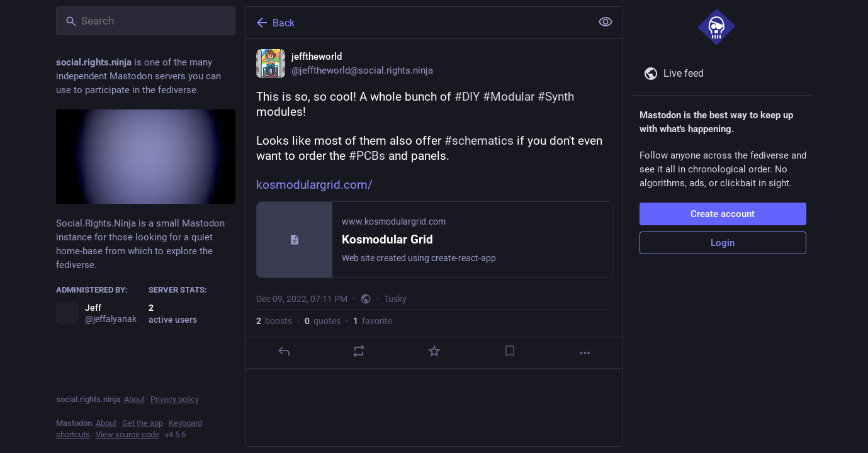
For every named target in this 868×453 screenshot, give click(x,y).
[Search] (146, 21)
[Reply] (283, 351)
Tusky (395, 299)
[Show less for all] (606, 22)
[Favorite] (434, 351)
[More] (585, 353)
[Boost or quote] (359, 351)
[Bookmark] (509, 351)
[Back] (417, 23)
